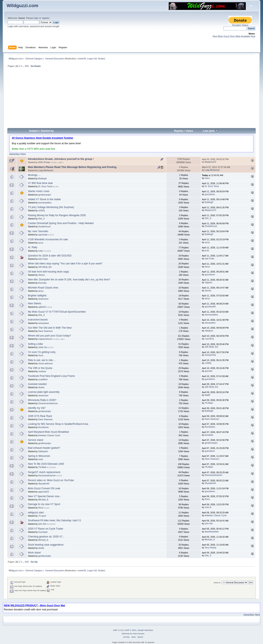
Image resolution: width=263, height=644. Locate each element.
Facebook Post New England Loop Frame (51, 376)
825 (27, 66)
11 (62, 339)
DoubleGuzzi (45, 226)
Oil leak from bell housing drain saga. (49, 272)
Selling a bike (35, 344)
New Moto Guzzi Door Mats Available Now (234, 36)
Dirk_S (42, 219)
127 (60, 162)
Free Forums (139, 634)
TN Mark (209, 403)
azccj (41, 243)
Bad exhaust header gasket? (44, 448)
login (36, 18)
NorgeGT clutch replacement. (44, 472)
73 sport (42, 516)
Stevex (42, 275)
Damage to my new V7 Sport (44, 504)
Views (189, 131)
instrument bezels (38, 320)
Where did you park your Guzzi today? (49, 336)
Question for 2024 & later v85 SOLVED (50, 256)
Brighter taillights (37, 296)
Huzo (207, 178)
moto (41, 459)
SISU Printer (44, 162)
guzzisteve (210, 194)
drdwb (41, 548)
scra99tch (43, 379)
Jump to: (217, 583)
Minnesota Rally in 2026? (42, 400)
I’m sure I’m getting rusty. (42, 352)
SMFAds (126, 634)
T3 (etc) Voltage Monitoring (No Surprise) (51, 207)
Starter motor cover (39, 191)
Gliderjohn (43, 451)
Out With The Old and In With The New (50, 328)
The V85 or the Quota (40, 368)
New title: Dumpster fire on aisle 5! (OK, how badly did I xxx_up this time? (69, 280)
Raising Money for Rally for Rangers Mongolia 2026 (57, 215)
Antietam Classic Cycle (49, 435)
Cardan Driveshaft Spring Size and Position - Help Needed (61, 223)
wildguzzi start (36, 513)
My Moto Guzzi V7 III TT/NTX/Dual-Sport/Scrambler (57, 312)
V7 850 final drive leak (40, 183)
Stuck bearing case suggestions (46, 545)
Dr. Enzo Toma (45, 186)
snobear (42, 371)
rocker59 (82, 59)
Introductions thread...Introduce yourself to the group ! (61, 159)
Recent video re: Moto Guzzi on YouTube (51, 480)
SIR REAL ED (45, 267)
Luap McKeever (46, 170)
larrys (207, 267)
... (24, 66)
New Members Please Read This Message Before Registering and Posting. (72, 167)
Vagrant (208, 282)
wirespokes (44, 323)
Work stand (34, 553)
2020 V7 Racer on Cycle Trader (46, 529)
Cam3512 (209, 339)
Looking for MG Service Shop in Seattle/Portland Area (58, 424)
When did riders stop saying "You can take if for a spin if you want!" (65, 264)
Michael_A (43, 500)
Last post (210, 131)
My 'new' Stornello (38, 231)
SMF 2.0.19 (118, 630)
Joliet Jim (43, 347)
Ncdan (101, 59)
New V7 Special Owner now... (44, 496)
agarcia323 (44, 492)
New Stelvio (34, 303)
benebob (209, 435)
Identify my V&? (37, 408)
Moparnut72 (211, 162)
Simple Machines (145, 630)
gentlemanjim (45, 195)
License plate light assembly (44, 392)
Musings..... (34, 175)
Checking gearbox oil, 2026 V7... (46, 537)
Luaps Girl (92, 59)
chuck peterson (46, 363)
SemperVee (210, 355)
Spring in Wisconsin (39, 456)
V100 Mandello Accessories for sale (48, 239)
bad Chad (43, 259)
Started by (47, 131)
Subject (34, 131)
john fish (42, 524)
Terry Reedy (211, 548)
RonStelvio (43, 427)
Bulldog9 (42, 178)
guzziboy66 (210, 307)
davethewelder (212, 532)
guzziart (209, 371)
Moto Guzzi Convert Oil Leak (44, 488)
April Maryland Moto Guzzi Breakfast (48, 432)
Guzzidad (43, 532)
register (46, 18)
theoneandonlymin (47, 475)
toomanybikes (45, 203)
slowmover (43, 299)
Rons (207, 499)
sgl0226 (42, 307)
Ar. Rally (32, 247)
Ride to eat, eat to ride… (41, 360)
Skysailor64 (44, 484)
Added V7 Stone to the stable (44, 199)
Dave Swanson (46, 331)
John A (208, 507)
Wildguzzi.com (23, 6)
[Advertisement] (131, 99)
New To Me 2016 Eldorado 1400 (46, 464)
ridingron (209, 331)
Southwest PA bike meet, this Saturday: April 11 (54, 520)
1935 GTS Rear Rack (40, 416)
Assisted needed (37, 384)
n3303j (42, 210)
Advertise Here (17, 154)
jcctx (207, 250)
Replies (179, 131)
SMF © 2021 (131, 630)
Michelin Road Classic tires (43, 288)
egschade (43, 235)
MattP (208, 395)
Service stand (35, 440)
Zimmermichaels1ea (48, 403)
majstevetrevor (45, 339)
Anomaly (42, 283)
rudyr (41, 251)
